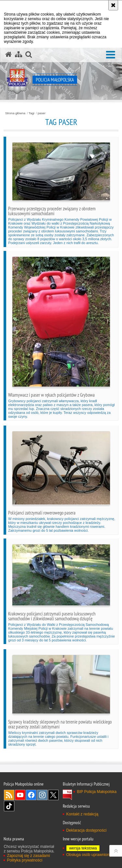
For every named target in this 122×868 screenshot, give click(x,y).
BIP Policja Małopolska (97, 792)
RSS (9, 795)
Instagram (42, 795)
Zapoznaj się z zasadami (28, 856)
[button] (111, 55)
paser (42, 113)
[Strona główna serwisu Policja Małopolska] (8, 55)
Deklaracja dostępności (86, 830)
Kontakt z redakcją (82, 814)
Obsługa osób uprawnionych (91, 855)
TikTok (9, 806)
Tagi (32, 113)
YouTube (20, 795)
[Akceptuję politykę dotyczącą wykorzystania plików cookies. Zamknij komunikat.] (113, 5)
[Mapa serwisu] (19, 55)
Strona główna (15, 113)
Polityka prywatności (25, 860)
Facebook (31, 795)
